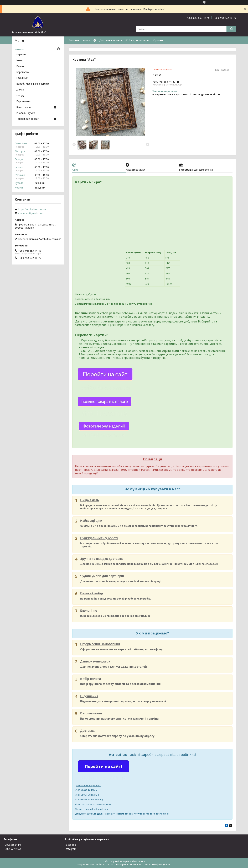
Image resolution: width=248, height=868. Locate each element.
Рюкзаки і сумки (26, 113)
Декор (20, 90)
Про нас (158, 40)
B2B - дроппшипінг (138, 40)
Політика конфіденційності (157, 865)
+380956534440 (12, 845)
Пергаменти (23, 101)
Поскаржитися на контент (129, 865)
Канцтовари (24, 107)
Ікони (19, 61)
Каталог (88, 40)
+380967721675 (12, 849)
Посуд (20, 96)
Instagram (71, 849)
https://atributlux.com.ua (32, 209)
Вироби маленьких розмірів (33, 84)
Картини (21, 55)
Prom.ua (141, 862)
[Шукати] (231, 29)
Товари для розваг (27, 119)
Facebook (70, 845)
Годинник (22, 78)
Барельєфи (23, 72)
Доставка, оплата (111, 40)
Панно (20, 66)
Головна (74, 40)
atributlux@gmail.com (30, 213)
